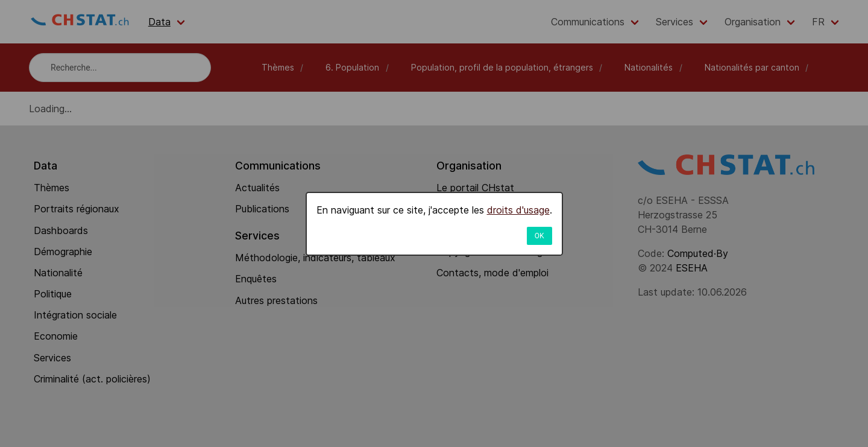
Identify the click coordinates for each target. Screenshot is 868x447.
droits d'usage (518, 210)
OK (539, 236)
